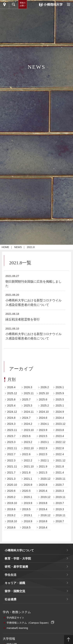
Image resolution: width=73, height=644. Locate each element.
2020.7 (60, 485)
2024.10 (44, 412)
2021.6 (26, 473)
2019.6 (11, 509)
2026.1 (60, 387)
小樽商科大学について (19, 550)
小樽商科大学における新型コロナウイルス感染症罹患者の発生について (33, 302)
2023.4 (60, 436)
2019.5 (26, 509)
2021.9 (43, 466)
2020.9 (28, 485)
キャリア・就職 (15, 583)
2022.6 (26, 454)
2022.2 (28, 460)
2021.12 (60, 460)
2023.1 (45, 442)
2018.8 (43, 521)
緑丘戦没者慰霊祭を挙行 (23, 319)
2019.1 (28, 515)
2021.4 (60, 473)
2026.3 (28, 387)
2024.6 (43, 418)
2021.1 (28, 479)
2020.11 (60, 479)
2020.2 (11, 497)
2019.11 (60, 497)
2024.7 (26, 418)
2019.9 (28, 503)
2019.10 (12, 503)
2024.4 (60, 418)
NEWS (18, 247)
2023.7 (11, 436)
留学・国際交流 (15, 591)
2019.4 (43, 509)
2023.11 (12, 430)
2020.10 (12, 485)
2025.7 (26, 399)
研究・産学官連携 (16, 567)
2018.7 (60, 521)
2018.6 (11, 527)
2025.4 (11, 406)
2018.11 (60, 515)
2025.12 (12, 393)
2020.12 (45, 479)
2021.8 (60, 466)
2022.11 (12, 448)
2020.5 (26, 491)
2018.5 (26, 527)
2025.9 (60, 393)
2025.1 (60, 406)
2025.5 (60, 399)
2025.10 (44, 393)
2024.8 (11, 418)
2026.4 (11, 387)
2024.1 (45, 424)
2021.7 (11, 473)
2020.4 (43, 491)
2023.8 (60, 430)
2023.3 (11, 442)
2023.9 (43, 430)
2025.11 (29, 393)
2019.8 (43, 503)
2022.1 (45, 460)
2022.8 (60, 448)
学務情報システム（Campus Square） (28, 623)
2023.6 (26, 436)
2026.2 (45, 387)
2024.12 (12, 412)
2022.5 (43, 454)
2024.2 (28, 424)
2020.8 (43, 485)
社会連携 (11, 599)
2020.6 (11, 491)
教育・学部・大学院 (18, 558)
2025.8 (11, 399)
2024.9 (60, 412)
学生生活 (11, 575)
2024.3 (11, 424)
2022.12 (60, 442)
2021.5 (43, 473)
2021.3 (11, 479)
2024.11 (29, 412)
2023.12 (60, 424)
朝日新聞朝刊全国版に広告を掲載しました (33, 284)
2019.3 (60, 509)
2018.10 (12, 521)
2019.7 (60, 503)
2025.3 (28, 406)
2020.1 (28, 497)
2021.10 (29, 466)
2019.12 (45, 497)
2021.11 (12, 466)
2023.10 (29, 430)
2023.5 (43, 436)
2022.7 (11, 454)
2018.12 (45, 515)
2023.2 (28, 442)
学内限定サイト (15, 618)
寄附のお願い (23, 4)
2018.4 (43, 527)
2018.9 (28, 521)
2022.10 (29, 448)
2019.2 (11, 515)
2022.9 (43, 448)
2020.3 (60, 491)
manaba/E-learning (17, 628)
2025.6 (43, 399)
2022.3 (11, 460)
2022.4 (60, 454)
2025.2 (45, 406)
